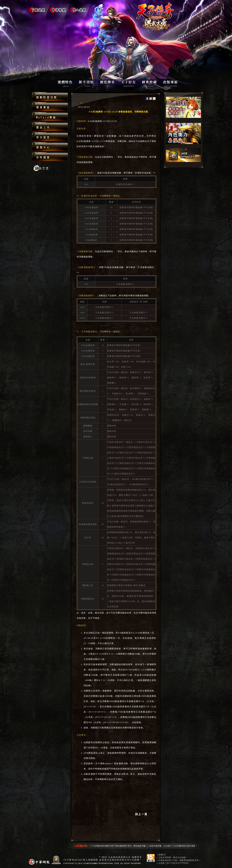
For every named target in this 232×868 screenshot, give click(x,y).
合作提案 (50, 156)
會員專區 (50, 107)
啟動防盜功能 (50, 97)
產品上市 (50, 127)
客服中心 (50, 147)
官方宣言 (50, 137)
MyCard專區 (50, 117)
